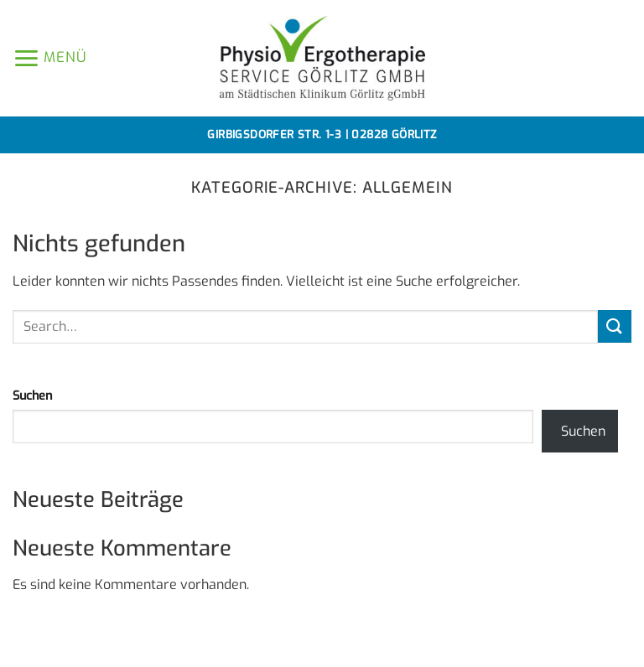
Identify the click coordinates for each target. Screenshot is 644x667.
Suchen (32, 396)
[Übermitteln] (615, 326)
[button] (49, 58)
